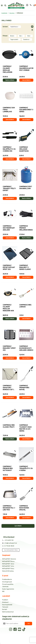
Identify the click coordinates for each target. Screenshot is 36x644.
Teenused (5, 607)
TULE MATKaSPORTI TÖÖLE (11, 550)
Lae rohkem (18, 526)
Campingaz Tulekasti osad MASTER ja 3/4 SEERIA (25, 428)
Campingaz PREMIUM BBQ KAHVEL (24, 388)
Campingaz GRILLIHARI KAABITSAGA (24, 149)
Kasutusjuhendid (7, 605)
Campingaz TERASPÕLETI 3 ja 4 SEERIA (26, 468)
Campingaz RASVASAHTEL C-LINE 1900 (9, 508)
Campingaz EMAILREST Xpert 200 (9, 348)
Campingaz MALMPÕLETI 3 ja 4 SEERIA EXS (9, 149)
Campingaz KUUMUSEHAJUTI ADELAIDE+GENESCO (26, 348)
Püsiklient (5, 600)
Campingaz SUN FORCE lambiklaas (9, 110)
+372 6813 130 (9, 540)
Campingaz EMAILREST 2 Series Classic (25, 267)
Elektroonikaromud (8, 612)
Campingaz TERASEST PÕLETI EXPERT (9, 189)
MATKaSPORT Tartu (8, 566)
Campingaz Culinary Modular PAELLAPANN (7, 69)
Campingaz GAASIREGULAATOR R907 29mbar (26, 68)
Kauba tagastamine (8, 589)
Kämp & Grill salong (8, 571)
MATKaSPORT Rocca (8, 561)
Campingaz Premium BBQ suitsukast (8, 468)
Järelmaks (5, 587)
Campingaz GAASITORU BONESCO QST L (9, 388)
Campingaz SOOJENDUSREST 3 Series (26, 110)
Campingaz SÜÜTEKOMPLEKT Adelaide (9, 228)
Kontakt (5, 609)
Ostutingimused (7, 582)
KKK (3, 591)
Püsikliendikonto (7, 579)
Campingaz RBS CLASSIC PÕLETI (9, 426)
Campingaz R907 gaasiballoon (26, 188)
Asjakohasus (15, 27)
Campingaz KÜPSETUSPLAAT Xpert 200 (9, 267)
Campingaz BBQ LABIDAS (25, 306)
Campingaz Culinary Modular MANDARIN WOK (8, 308)
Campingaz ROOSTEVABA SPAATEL (24, 508)
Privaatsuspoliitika (8, 584)
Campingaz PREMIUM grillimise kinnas (26, 228)
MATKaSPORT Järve (8, 564)
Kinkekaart (5, 602)
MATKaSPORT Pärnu (8, 569)
